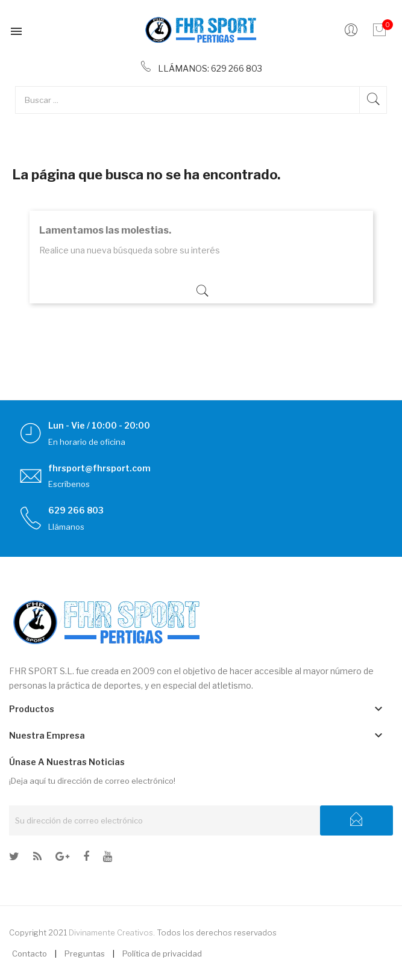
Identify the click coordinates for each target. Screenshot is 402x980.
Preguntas (85, 954)
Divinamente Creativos (111, 932)
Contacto (30, 954)
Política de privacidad (162, 954)
